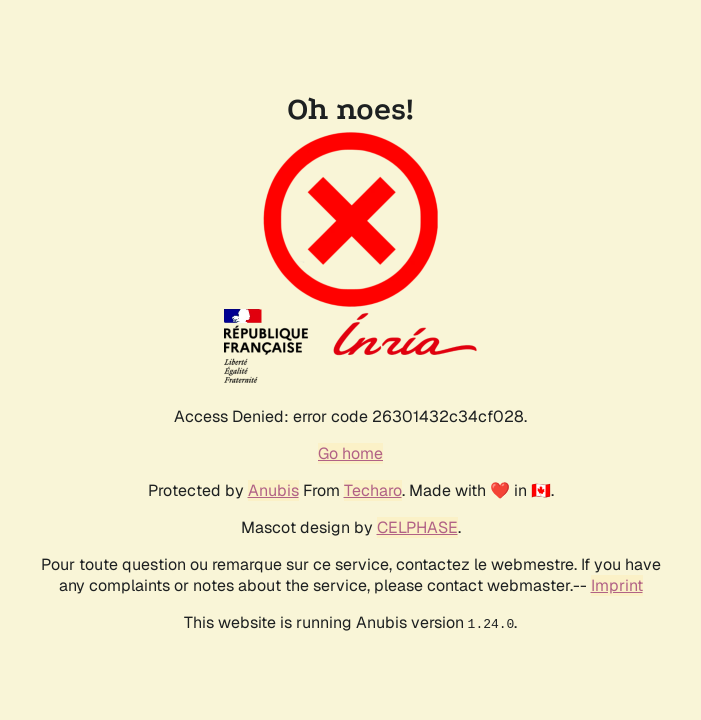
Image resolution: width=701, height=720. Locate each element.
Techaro (373, 490)
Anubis (273, 490)
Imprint (617, 585)
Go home (350, 453)
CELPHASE (417, 527)
